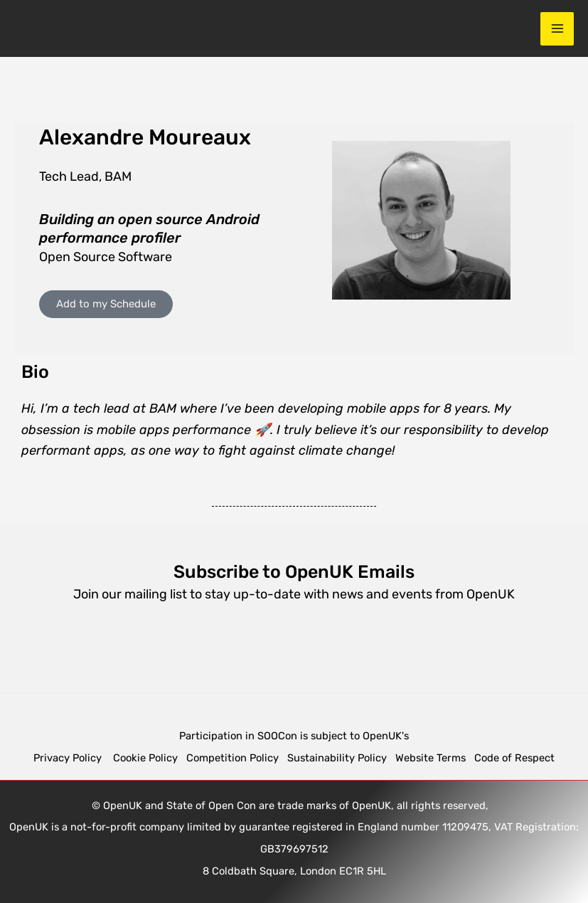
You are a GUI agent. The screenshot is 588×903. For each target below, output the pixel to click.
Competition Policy (237, 758)
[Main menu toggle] (557, 29)
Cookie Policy (145, 758)
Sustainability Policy (337, 758)
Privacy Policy (69, 758)
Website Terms (431, 758)
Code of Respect (514, 758)
